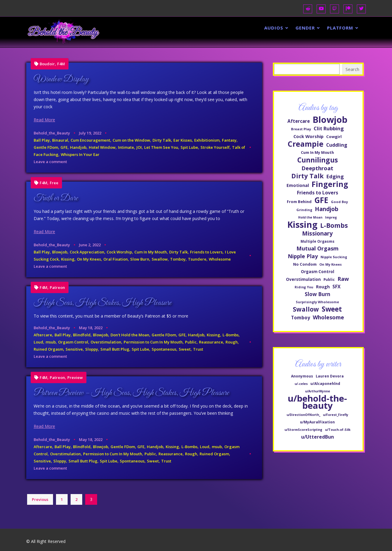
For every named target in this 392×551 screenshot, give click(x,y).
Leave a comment (50, 162)
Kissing (68, 259)
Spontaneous (164, 349)
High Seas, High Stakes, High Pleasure (103, 303)
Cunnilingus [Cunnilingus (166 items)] (318, 160)
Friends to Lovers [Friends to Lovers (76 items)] (318, 193)
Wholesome (220, 259)
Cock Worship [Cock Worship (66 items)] (308, 136)
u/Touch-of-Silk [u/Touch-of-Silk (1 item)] (338, 430)
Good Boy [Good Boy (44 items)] (339, 202)
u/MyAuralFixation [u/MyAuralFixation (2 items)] (317, 422)
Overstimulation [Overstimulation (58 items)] (303, 279)
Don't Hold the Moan (130, 335)
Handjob (78, 147)
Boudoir (47, 64)
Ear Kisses (183, 140)
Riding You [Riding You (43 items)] (304, 287)
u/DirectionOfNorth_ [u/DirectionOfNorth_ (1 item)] (303, 415)
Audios (274, 28)
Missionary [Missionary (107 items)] (317, 233)
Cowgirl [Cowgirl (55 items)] (334, 137)
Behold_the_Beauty (52, 133)
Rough (232, 342)
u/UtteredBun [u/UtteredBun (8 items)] (318, 437)
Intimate (126, 147)
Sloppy (92, 349)
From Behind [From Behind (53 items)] (299, 202)
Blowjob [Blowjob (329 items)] (330, 120)
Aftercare (43, 335)
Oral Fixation (116, 259)
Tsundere (197, 259)
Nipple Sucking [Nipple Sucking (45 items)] (334, 257)
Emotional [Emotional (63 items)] (298, 185)
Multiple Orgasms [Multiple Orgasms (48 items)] (318, 241)
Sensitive (74, 349)
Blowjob (60, 252)
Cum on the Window (131, 140)
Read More (44, 120)
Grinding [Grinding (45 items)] (304, 210)
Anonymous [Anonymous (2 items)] (302, 376)
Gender (305, 28)
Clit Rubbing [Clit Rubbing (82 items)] (329, 128)
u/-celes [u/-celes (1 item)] (301, 384)
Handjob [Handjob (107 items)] (327, 209)
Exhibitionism (207, 140)
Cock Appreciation (87, 252)
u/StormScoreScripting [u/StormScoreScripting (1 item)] (303, 430)
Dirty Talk (162, 140)
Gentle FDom (46, 147)
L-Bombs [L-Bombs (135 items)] (334, 225)
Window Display (61, 79)
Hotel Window (102, 147)
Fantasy (229, 140)
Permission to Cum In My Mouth (153, 342)
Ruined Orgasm (48, 349)
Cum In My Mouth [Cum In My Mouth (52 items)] (317, 153)
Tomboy (178, 259)
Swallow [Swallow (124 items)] (306, 309)
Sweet (185, 349)
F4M (61, 64)
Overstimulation (106, 342)
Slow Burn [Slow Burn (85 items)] (318, 294)
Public (191, 342)
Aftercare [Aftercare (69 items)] (299, 121)
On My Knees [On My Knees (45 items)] (330, 264)
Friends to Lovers (206, 252)
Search (352, 69)
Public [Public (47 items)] (329, 279)
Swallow (160, 259)
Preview (75, 378)
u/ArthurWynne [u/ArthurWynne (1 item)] (318, 391)
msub (51, 342)
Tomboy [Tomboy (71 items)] (301, 318)
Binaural (60, 140)
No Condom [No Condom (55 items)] (305, 264)
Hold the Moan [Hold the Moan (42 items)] (310, 217)
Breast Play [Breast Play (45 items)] (301, 129)
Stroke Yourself (215, 147)
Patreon (57, 288)
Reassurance (211, 342)
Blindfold (82, 335)
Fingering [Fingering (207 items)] (330, 184)
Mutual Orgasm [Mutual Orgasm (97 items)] (318, 248)
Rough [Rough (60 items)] (323, 287)
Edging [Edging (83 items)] (335, 176)
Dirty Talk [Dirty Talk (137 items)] (308, 176)
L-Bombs (231, 335)
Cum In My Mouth (151, 252)
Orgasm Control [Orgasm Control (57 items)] (318, 272)
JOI (139, 147)
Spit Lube (189, 147)
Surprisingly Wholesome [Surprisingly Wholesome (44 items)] (317, 302)
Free (54, 183)
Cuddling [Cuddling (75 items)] (337, 145)
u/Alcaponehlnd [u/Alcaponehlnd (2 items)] (325, 384)
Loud (38, 342)
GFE (64, 147)
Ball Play (42, 140)
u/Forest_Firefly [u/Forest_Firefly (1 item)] (336, 415)
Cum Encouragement (90, 140)
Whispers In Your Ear (80, 154)
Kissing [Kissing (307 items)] (302, 225)
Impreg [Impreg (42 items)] (331, 217)
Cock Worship (119, 252)
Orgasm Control (73, 342)
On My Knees (89, 259)
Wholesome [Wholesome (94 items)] (328, 317)
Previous (40, 499)
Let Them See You (161, 147)
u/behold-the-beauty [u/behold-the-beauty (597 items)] (317, 402)
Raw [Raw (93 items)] (343, 279)
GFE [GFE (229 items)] (321, 200)
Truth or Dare (56, 198)
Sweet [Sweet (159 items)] (332, 309)
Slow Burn (140, 259)
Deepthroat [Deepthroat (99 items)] (317, 168)
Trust (198, 349)
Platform (340, 28)
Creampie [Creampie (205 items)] (306, 144)
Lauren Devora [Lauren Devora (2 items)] (330, 376)
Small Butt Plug (115, 349)
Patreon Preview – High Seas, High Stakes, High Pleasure (131, 393)
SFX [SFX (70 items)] (336, 287)
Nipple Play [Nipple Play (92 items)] (303, 256)
